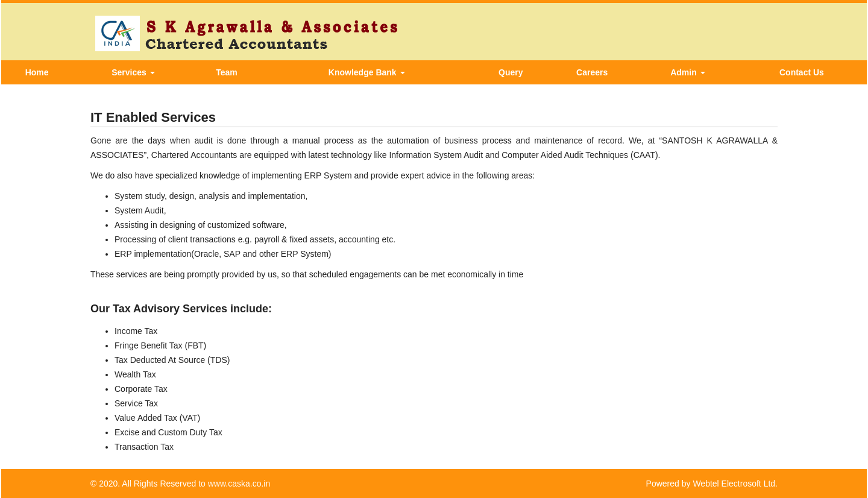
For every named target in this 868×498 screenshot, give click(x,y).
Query (511, 72)
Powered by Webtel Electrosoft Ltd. (712, 484)
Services (133, 72)
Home (37, 72)
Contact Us (802, 72)
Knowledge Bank (367, 72)
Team (227, 72)
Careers (592, 72)
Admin (687, 72)
